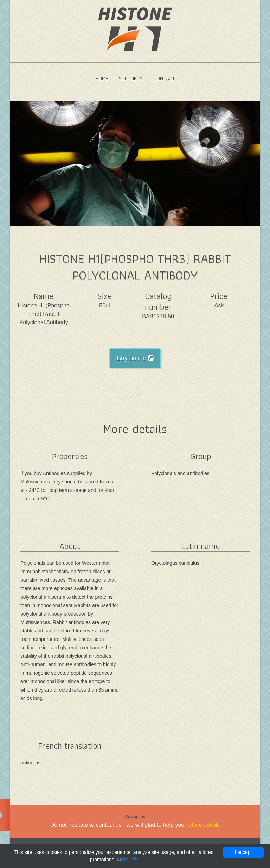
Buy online (135, 358)
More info (127, 860)
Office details (204, 825)
